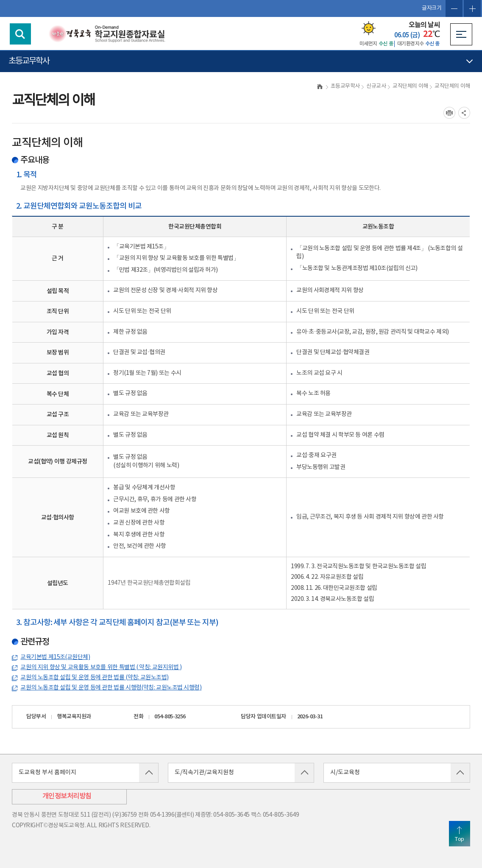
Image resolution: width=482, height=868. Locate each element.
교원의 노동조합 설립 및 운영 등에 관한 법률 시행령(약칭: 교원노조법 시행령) (111, 688)
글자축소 (454, 8)
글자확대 (472, 8)
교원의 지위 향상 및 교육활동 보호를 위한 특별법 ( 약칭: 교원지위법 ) (101, 667)
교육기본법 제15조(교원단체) (55, 657)
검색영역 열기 (20, 34)
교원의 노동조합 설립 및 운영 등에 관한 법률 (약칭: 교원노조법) (94, 678)
